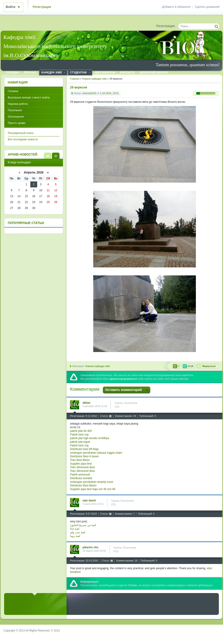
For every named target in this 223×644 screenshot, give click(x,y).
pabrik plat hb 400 (81, 431)
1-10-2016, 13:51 (109, 93)
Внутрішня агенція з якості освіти (29, 98)
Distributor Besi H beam (84, 456)
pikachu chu (90, 547)
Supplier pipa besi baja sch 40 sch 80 (93, 489)
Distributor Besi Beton (83, 486)
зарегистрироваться (123, 379)
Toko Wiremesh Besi (82, 467)
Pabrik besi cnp (79, 435)
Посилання (15, 110)
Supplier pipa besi (81, 464)
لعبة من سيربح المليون (83, 525)
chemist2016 (89, 93)
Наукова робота (18, 104)
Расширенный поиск (21, 133)
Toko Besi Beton (80, 460)
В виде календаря (56, 156)
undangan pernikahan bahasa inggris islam (96, 453)
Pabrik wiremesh (80, 475)
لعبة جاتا (75, 529)
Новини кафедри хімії (97, 366)
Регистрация (42, 7)
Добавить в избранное (176, 7)
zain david (89, 501)
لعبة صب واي (78, 532)
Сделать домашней (207, 7)
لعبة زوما (75, 536)
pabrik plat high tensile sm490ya (89, 438)
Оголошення (16, 117)
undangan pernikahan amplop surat (92, 482)
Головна (13, 91)
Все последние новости (23, 139)
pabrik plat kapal (80, 442)
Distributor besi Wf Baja (84, 449)
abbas (86, 403)
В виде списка (48, 156)
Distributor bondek (81, 478)
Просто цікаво (17, 123)
